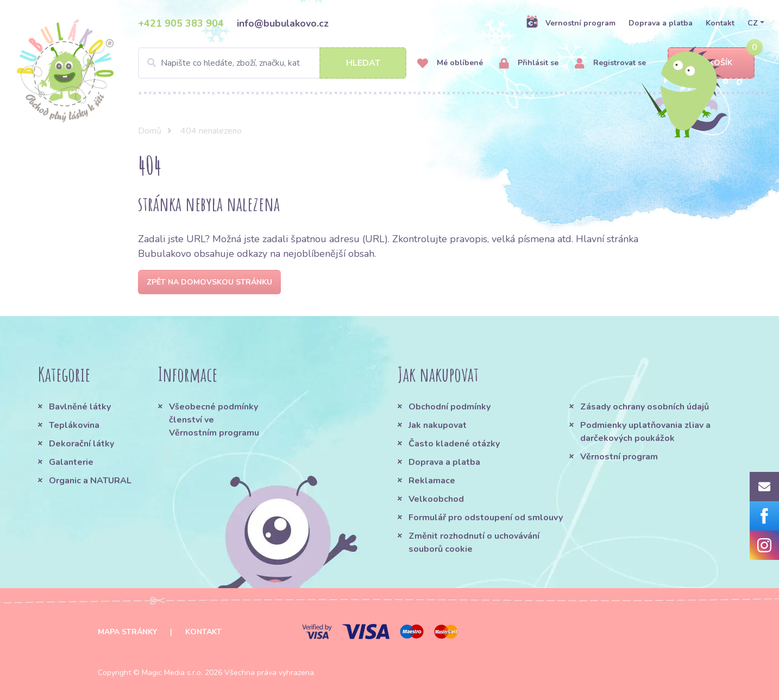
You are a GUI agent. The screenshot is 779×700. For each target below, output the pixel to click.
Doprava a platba (661, 23)
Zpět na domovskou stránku (209, 282)
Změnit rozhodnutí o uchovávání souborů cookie (474, 543)
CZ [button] (753, 23)
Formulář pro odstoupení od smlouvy (486, 518)
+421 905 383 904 (181, 23)
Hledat (363, 63)
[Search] (272, 63)
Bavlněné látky (80, 407)
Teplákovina (74, 425)
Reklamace (432, 481)
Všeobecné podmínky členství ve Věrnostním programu (214, 420)
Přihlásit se (529, 63)
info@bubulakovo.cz (283, 23)
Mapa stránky (127, 632)
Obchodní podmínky (450, 407)
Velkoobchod (436, 499)
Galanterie (71, 462)
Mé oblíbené (450, 63)
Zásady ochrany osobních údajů (645, 407)
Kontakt (720, 23)
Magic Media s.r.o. (172, 673)
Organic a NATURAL (90, 481)
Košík (711, 63)
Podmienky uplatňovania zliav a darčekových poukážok (645, 432)
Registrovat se (610, 63)
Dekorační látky (81, 444)
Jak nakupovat (438, 425)
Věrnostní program (619, 457)
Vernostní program (571, 23)
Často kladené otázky (454, 444)
